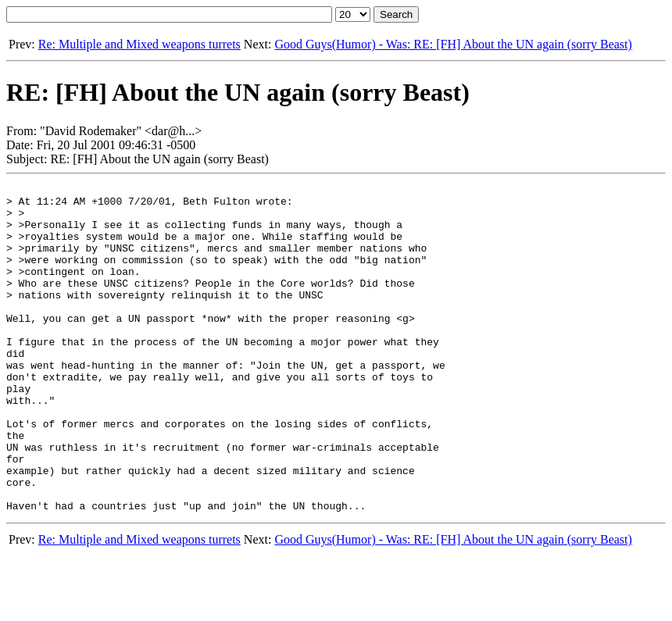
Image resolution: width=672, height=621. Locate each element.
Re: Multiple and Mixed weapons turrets (139, 44)
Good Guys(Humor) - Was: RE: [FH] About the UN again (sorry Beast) (453, 44)
